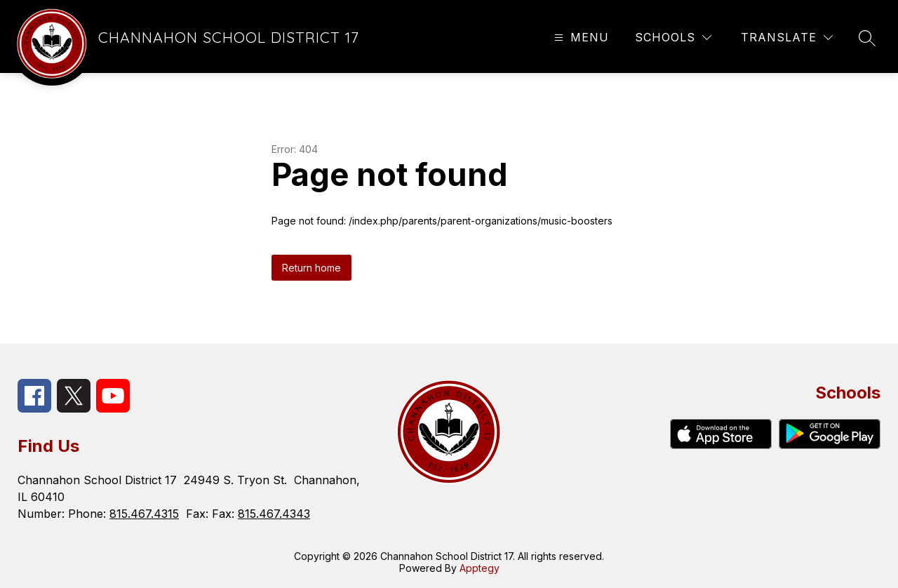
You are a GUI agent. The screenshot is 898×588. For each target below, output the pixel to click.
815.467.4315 (144, 514)
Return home (311, 268)
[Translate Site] (787, 38)
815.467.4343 (274, 514)
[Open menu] (580, 38)
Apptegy (480, 568)
